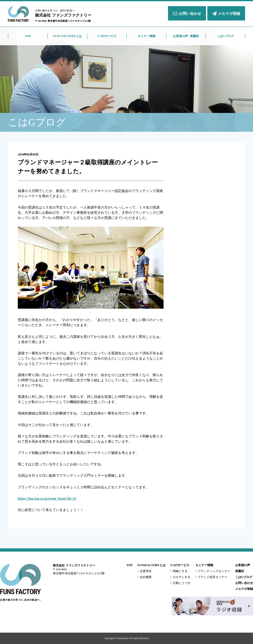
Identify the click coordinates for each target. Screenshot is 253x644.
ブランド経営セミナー (211, 577)
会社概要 (144, 577)
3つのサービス (180, 565)
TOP (129, 565)
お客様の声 (243, 565)
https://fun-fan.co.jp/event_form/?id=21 (47, 499)
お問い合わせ (187, 14)
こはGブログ (244, 577)
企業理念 (144, 571)
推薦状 (240, 571)
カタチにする (180, 577)
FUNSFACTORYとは (151, 565)
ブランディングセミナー (213, 571)
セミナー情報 (204, 565)
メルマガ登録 (226, 14)
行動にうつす (180, 583)
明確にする (179, 571)
